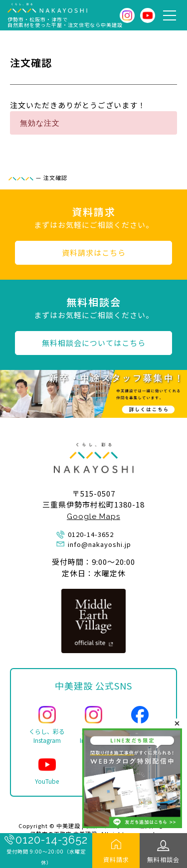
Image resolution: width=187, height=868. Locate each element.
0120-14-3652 (52, 840)
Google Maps (93, 517)
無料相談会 (163, 859)
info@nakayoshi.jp (99, 544)
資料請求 (116, 859)
